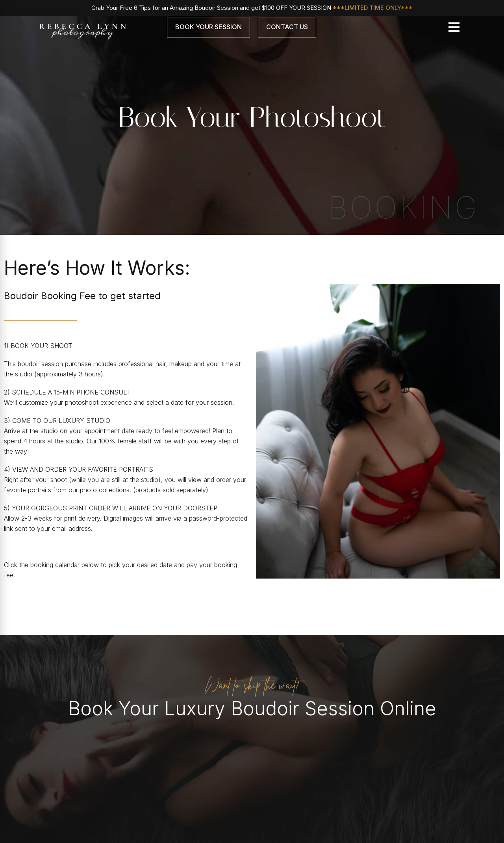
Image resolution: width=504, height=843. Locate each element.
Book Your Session (208, 27)
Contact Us (287, 27)
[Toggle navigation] (454, 27)
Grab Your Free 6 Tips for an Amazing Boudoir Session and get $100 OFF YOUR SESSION (252, 8)
